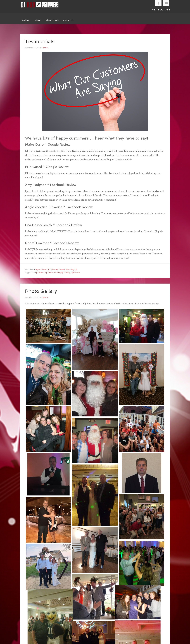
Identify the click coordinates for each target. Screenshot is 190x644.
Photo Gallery (41, 291)
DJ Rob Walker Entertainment (40, 5)
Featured (62, 269)
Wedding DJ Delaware (72, 272)
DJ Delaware (40, 272)
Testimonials (40, 41)
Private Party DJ (71, 269)
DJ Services (54, 269)
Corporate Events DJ (42, 269)
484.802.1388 (161, 10)
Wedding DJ (59, 272)
